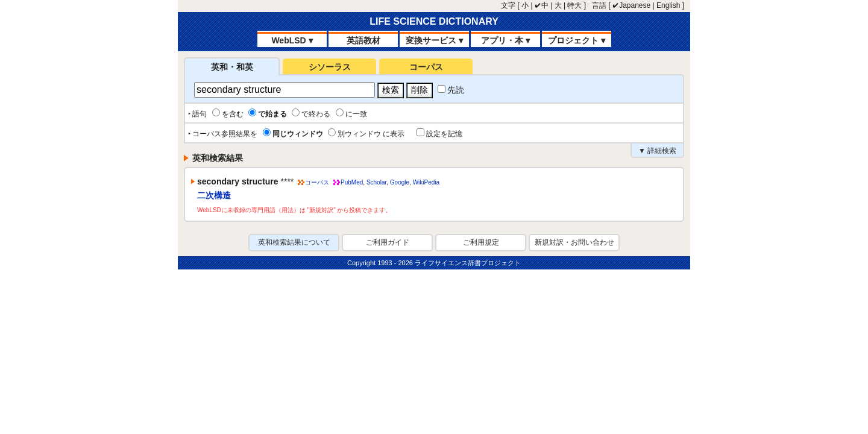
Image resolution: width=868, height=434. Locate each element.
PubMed (352, 182)
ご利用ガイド (388, 242)
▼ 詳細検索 (657, 151)
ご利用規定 (481, 242)
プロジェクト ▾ (577, 40)
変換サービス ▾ (434, 40)
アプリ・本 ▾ (505, 40)
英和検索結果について (294, 242)
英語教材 (363, 40)
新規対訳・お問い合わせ (574, 242)
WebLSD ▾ (292, 40)
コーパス (426, 67)
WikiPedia (426, 182)
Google (400, 182)
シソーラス (330, 67)
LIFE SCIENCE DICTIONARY (434, 21)
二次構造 (214, 195)
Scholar (376, 182)
